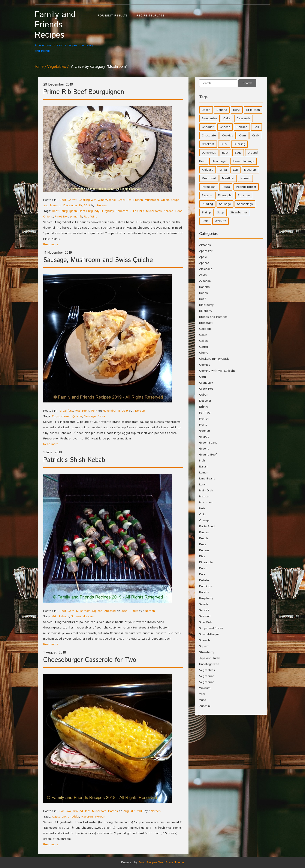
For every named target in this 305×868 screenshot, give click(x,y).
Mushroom (152, 200)
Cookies (205, 365)
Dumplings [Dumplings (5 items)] (209, 153)
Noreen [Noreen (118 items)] (245, 178)
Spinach (205, 640)
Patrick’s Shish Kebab (74, 460)
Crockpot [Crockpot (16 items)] (208, 144)
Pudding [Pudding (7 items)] (207, 204)
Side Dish (206, 622)
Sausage (90, 416)
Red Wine (91, 217)
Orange (204, 521)
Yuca (203, 700)
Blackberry (206, 305)
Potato (204, 580)
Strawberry (207, 652)
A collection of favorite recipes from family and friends (64, 31)
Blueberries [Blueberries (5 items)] (209, 118)
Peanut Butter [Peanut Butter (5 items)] (246, 187)
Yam (202, 694)
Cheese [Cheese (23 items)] (225, 127)
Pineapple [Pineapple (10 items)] (225, 195)
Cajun (203, 335)
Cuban (204, 395)
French (138, 200)
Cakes (203, 341)
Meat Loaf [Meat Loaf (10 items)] (209, 178)
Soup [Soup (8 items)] (221, 213)
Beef (63, 200)
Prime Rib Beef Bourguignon (84, 92)
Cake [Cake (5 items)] (227, 118)
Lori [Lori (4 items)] (235, 170)
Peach (203, 538)
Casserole (59, 817)
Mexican (205, 497)
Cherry (204, 353)
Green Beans (208, 443)
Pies (202, 556)
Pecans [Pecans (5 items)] (207, 195)
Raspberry (206, 598)
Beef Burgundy (89, 211)
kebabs (64, 617)
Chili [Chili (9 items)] (256, 127)
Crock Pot (125, 200)
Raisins (204, 592)
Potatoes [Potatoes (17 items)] (244, 195)
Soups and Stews (211, 628)
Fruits (203, 425)
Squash (97, 611)
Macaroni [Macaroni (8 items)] (250, 170)
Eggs (55, 416)
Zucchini (110, 611)
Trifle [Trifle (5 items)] (205, 221)
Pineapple (206, 562)
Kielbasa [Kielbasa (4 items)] (208, 170)
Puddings (206, 586)
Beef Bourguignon (64, 211)
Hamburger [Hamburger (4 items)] (219, 161)
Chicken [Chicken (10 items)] (242, 127)
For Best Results (113, 16)
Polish (203, 568)
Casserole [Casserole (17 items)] (244, 118)
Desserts (205, 401)
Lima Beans (207, 479)
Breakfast (66, 411)
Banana (204, 287)
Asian (203, 275)
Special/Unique (209, 634)
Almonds (205, 245)
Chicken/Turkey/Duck (214, 359)
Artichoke (206, 269)
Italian (203, 467)
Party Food (207, 526)
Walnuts (205, 688)
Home (39, 67)
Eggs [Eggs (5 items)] (238, 153)
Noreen (102, 206)
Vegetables (57, 67)
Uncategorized (209, 664)
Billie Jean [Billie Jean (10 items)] (253, 110)
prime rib (76, 217)
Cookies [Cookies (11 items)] (228, 136)
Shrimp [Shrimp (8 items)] (206, 213)
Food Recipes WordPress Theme (161, 862)
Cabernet (122, 211)
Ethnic (203, 407)
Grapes (204, 437)
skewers (88, 617)
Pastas (113, 811)
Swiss (101, 416)
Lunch (203, 485)
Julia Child (137, 211)
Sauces (204, 610)
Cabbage (205, 329)
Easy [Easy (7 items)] (225, 153)
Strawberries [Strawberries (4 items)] (239, 213)
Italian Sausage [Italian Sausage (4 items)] (244, 161)
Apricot (204, 263)
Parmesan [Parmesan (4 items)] (209, 187)
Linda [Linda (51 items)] (223, 170)
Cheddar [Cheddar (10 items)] (208, 127)
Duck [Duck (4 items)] (224, 144)
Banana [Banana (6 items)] (222, 110)
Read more (51, 244)
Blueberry (206, 311)
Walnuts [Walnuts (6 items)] (221, 221)
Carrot (72, 200)
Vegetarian (207, 676)
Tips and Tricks (210, 658)
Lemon (204, 473)
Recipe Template (150, 16)
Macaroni (87, 817)
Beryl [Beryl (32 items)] (237, 110)
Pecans (204, 550)
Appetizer (206, 251)
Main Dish (206, 491)
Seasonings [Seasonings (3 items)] (245, 204)
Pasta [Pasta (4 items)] (226, 187)
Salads (204, 604)
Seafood (205, 616)
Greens (204, 449)
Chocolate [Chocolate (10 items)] (209, 136)
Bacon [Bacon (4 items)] (206, 110)
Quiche (77, 416)
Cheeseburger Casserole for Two (90, 660)
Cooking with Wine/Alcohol (97, 200)
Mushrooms (154, 211)
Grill (55, 617)
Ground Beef (81, 811)
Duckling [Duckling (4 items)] (239, 144)
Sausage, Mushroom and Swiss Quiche (98, 260)
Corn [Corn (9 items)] (243, 136)
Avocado (205, 281)
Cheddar (73, 817)
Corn (71, 611)
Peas (203, 544)
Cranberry (206, 383)
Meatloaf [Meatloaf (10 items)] (228, 178)
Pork (94, 411)
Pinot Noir (61, 217)
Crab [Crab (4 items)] (255, 136)
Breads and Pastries (213, 317)
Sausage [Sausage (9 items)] (225, 204)
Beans (203, 293)
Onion (165, 200)
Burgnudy (107, 211)
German (205, 431)
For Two (65, 811)
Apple (203, 257)
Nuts (202, 509)
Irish (202, 461)
